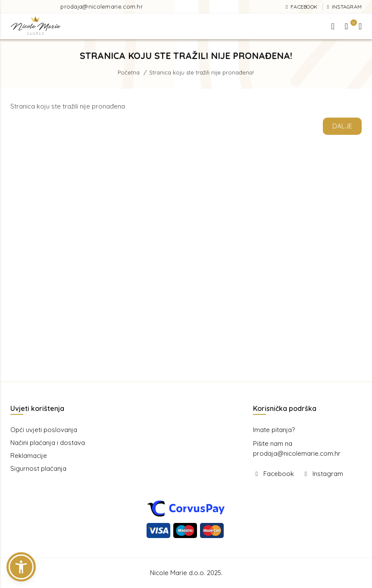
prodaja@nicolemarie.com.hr (102, 6)
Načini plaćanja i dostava (48, 443)
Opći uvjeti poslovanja (44, 430)
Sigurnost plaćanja (38, 468)
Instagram (328, 474)
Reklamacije (29, 456)
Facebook (279, 474)
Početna (129, 72)
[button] (21, 567)
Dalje (342, 126)
